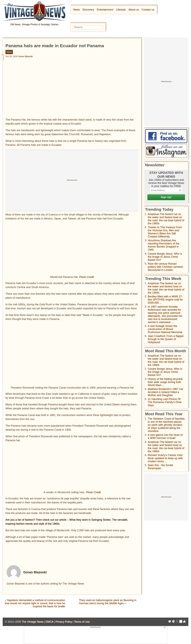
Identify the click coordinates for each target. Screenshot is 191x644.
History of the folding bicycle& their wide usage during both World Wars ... (165, 382)
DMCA (49, 622)
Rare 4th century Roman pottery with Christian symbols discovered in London (165, 267)
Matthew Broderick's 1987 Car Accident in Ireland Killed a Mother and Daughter (166, 392)
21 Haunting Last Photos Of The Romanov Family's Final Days (165, 402)
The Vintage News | (34, 622)
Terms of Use (82, 622)
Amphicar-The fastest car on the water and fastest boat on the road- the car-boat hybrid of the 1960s (166, 219)
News (76, 10)
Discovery (88, 10)
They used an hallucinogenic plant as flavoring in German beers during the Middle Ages (108, 602)
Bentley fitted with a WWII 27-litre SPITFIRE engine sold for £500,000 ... (165, 300)
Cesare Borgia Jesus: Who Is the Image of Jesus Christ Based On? (165, 257)
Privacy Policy (64, 622)
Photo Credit (87, 277)
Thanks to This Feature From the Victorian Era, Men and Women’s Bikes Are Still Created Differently (165, 232)
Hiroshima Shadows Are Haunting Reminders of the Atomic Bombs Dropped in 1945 (164, 245)
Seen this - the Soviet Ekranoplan (160, 467)
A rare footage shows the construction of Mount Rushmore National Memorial (165, 329)
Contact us (148, 10)
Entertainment (105, 10)
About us (134, 10)
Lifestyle (121, 10)
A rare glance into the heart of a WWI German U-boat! (165, 436)
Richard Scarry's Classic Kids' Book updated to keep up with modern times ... (165, 458)
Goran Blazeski (25, 56)
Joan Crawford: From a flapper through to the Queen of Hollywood (166, 339)
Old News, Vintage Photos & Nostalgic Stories (34, 24)
